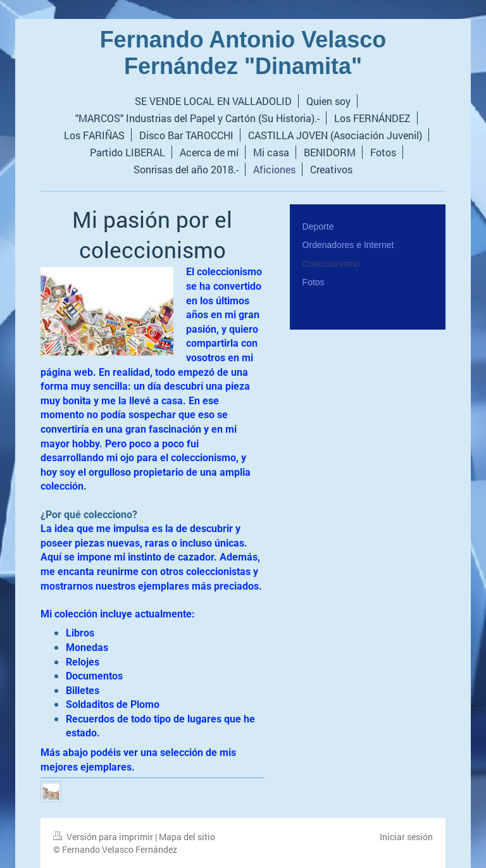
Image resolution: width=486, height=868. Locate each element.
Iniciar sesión (406, 837)
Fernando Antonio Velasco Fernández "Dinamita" (243, 53)
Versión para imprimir (104, 837)
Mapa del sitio (187, 837)
